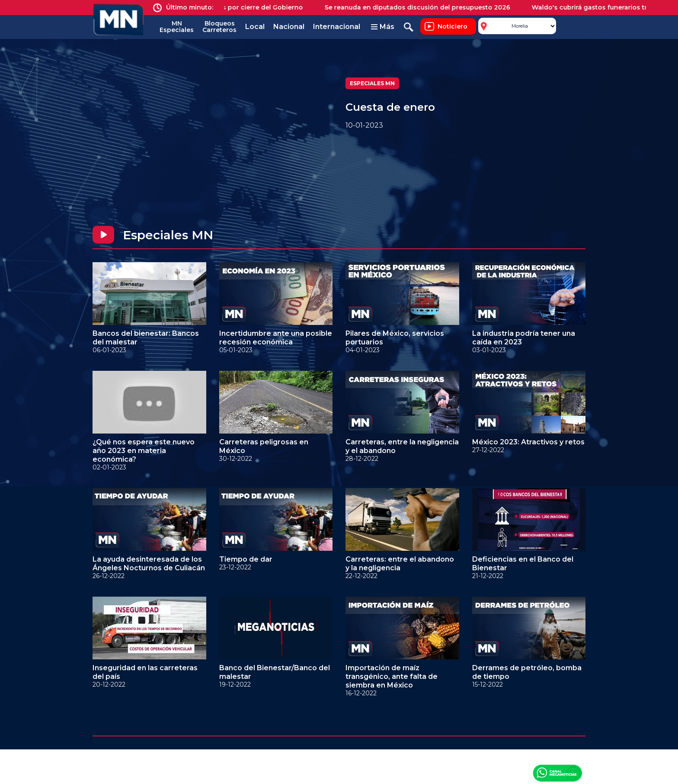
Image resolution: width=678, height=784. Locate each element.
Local (255, 27)
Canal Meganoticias (557, 773)
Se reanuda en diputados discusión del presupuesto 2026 (423, 7)
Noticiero (453, 26)
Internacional (337, 27)
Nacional (289, 27)
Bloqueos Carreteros (219, 27)
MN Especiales (177, 27)
